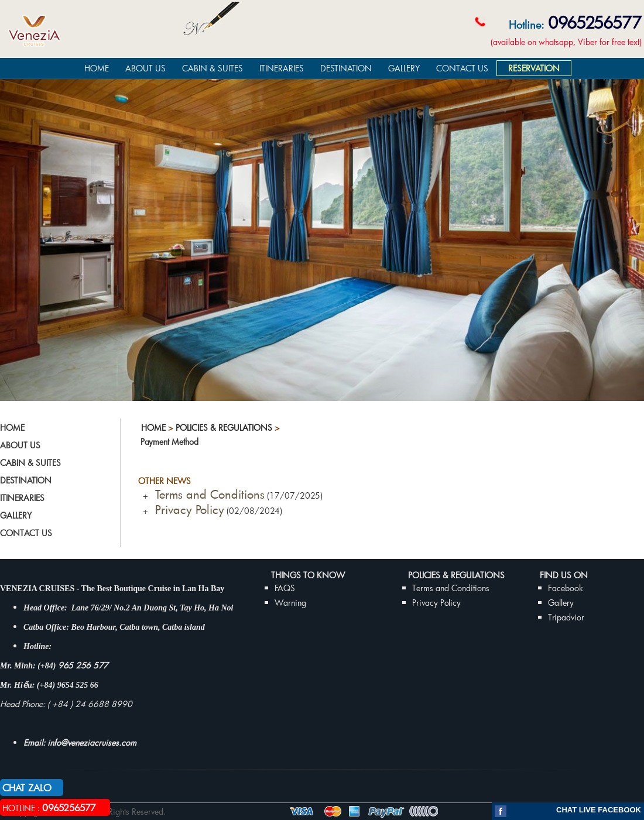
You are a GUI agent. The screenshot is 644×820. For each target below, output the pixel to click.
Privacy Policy (186, 509)
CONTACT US (462, 68)
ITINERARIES (282, 68)
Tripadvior (566, 617)
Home (153, 428)
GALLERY (404, 68)
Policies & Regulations (224, 428)
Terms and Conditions (206, 494)
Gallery (561, 603)
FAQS (285, 588)
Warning (290, 603)
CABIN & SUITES (213, 68)
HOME (97, 68)
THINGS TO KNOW (308, 575)
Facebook (566, 588)
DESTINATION (346, 68)
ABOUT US (145, 68)
